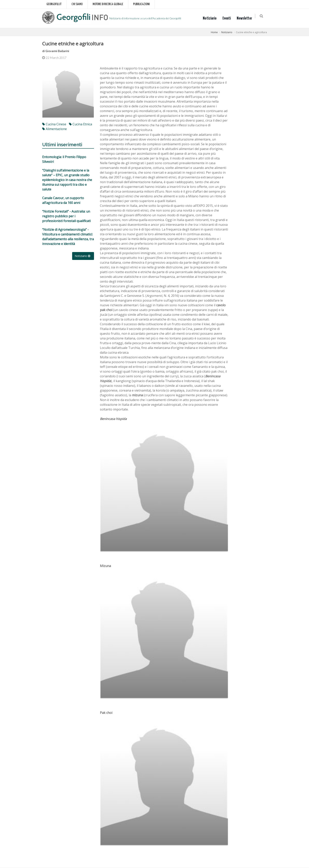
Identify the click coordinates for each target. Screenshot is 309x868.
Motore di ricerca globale (108, 4)
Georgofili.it (54, 4)
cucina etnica (81, 124)
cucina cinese (54, 124)
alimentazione (54, 129)
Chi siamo (77, 4)
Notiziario (211, 18)
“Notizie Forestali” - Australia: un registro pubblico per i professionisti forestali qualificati (66, 216)
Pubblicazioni (141, 4)
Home (214, 32)
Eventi (228, 18)
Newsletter (246, 18)
